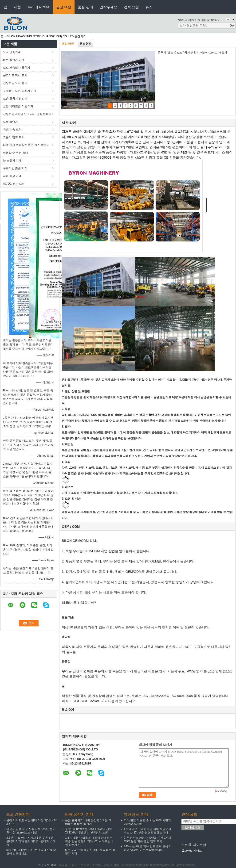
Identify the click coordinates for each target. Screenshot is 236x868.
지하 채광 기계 (12, 176)
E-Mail (186, 845)
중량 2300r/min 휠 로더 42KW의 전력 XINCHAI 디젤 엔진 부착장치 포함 (88, 831)
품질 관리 (85, 7)
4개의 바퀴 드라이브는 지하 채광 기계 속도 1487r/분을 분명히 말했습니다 (148, 831)
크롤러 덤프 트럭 (14, 137)
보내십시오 (193, 828)
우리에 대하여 (39, 7)
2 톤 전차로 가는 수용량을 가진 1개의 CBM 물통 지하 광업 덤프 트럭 (147, 839)
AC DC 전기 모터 (14, 184)
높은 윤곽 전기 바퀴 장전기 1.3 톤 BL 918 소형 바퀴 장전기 (88, 822)
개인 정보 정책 (47, 865)
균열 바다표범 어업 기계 (18, 106)
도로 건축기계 (12, 52)
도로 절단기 (10, 122)
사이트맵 (200, 845)
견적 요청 (131, 7)
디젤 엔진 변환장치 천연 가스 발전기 (26, 145)
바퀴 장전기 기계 (14, 60)
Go (232, 25)
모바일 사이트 (192, 851)
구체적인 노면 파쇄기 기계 (20, 91)
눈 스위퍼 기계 (12, 161)
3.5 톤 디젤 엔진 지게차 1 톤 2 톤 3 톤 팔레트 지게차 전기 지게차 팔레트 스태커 (31, 841)
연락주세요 (108, 7)
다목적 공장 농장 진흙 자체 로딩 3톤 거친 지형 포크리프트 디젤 (31, 831)
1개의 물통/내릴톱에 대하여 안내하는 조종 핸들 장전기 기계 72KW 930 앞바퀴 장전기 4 (89, 841)
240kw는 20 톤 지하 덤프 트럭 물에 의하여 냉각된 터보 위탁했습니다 (148, 848)
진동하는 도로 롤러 (15, 83)
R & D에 (85, 44)
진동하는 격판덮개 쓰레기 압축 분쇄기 (27, 114)
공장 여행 (64, 7)
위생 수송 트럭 (12, 130)
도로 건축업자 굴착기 (17, 68)
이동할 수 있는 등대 (16, 153)
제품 (17, 7)
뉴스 (149, 7)
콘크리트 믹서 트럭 (15, 75)
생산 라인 (68, 44)
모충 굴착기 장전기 (15, 99)
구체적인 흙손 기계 (15, 168)
